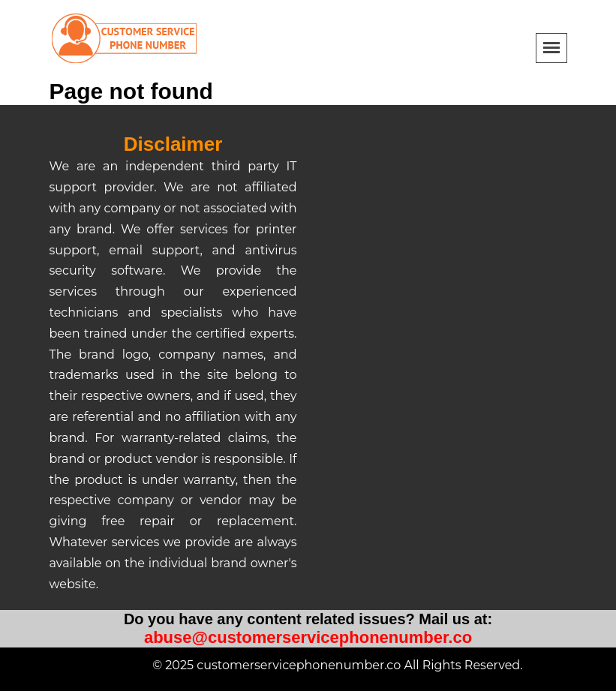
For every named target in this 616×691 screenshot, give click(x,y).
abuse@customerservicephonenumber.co (308, 637)
